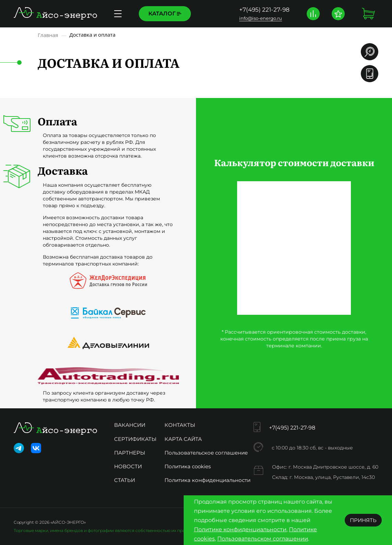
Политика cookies (188, 466)
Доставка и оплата (232, 14)
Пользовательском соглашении (263, 539)
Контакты (180, 425)
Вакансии (130, 425)
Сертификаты (135, 439)
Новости (128, 466)
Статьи (125, 480)
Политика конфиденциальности (207, 480)
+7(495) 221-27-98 (264, 10)
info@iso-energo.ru (261, 18)
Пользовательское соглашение (206, 453)
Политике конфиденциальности (240, 529)
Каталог (165, 14)
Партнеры (130, 453)
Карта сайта (183, 439)
